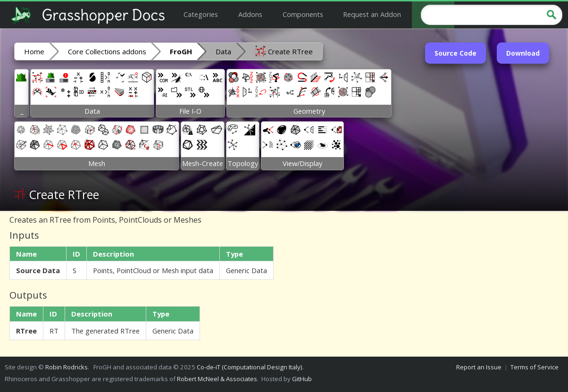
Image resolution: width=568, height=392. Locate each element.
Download (523, 53)
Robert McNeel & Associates (217, 379)
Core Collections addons (107, 51)
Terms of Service (535, 367)
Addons (250, 14)
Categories (201, 14)
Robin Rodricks (67, 367)
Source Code (455, 53)
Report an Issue (479, 367)
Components (303, 14)
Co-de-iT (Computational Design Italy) (250, 367)
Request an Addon (372, 14)
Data (223, 51)
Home (34, 51)
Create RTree (284, 51)
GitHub (302, 379)
